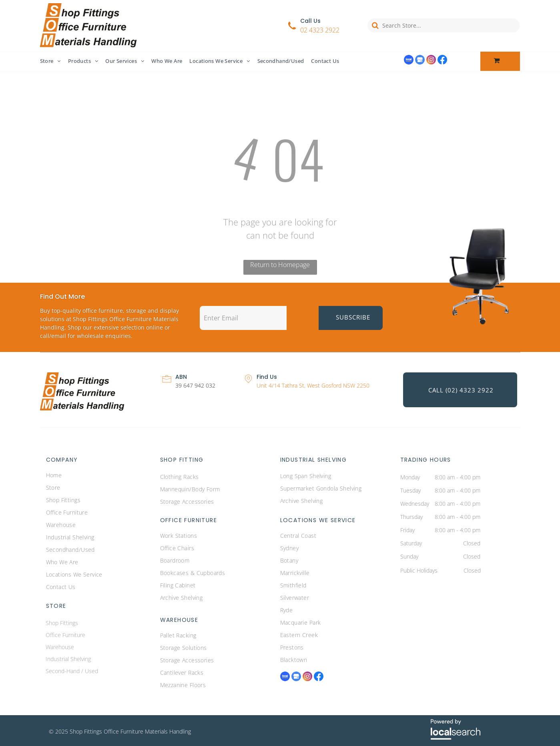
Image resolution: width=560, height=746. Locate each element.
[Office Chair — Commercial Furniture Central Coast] (480, 273)
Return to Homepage (280, 265)
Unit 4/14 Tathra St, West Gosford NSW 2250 (313, 385)
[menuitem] (54, 61)
